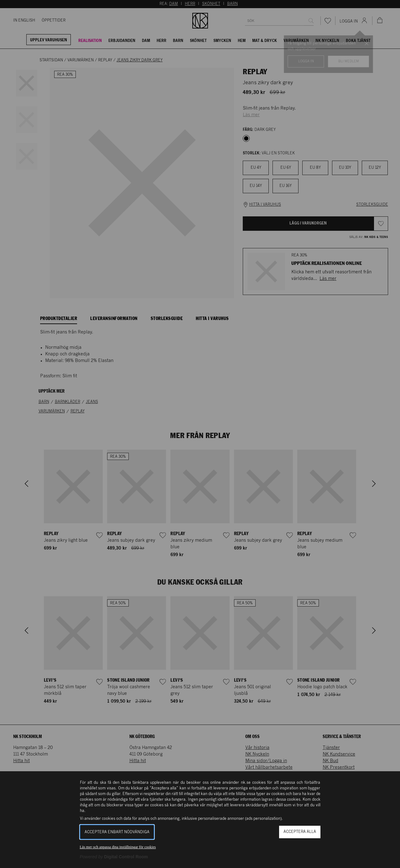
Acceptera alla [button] (300, 832)
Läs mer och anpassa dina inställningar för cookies (118, 847)
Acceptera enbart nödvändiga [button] (117, 832)
